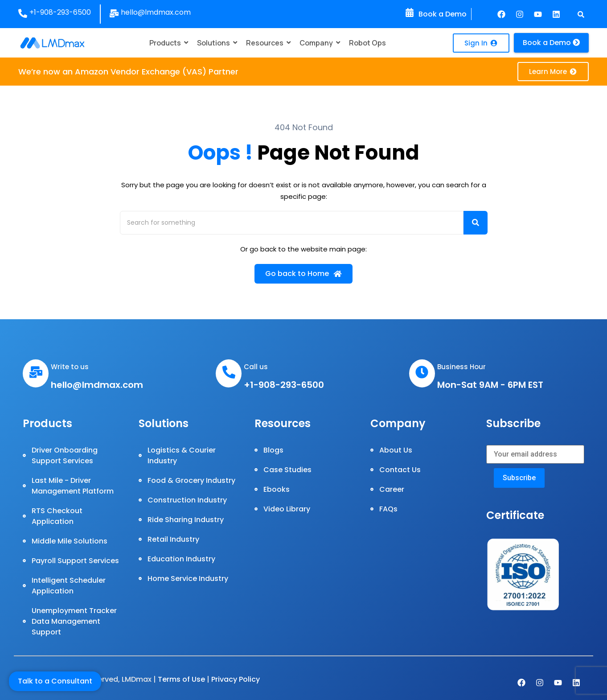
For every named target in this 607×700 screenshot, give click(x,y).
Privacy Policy (236, 679)
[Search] (292, 223)
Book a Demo (443, 14)
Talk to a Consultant (55, 681)
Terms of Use (181, 679)
